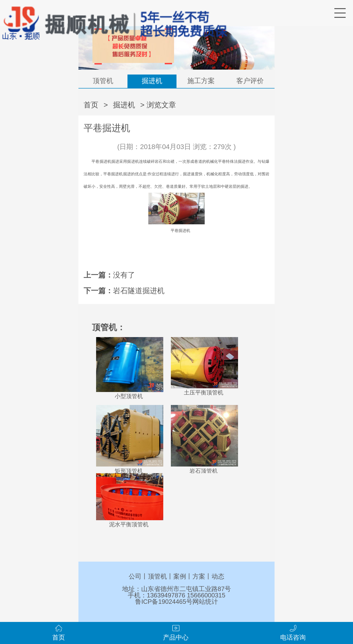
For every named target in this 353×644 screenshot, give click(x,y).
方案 (199, 576)
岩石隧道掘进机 (139, 291)
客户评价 (250, 81)
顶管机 (103, 81)
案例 (180, 576)
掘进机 (152, 81)
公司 (135, 576)
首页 (91, 105)
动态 (218, 576)
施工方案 (201, 81)
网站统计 (205, 602)
